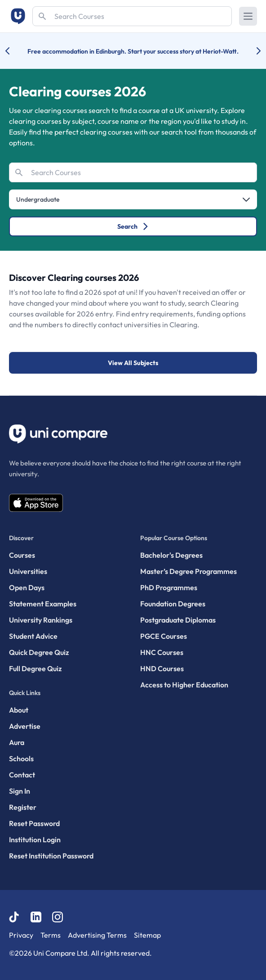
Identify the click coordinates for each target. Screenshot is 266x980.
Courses (22, 555)
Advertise (25, 726)
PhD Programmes (169, 587)
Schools (21, 759)
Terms (51, 935)
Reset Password (34, 823)
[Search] (132, 16)
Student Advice (33, 636)
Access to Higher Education (184, 685)
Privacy (21, 935)
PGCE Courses (164, 636)
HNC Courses (162, 652)
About (19, 710)
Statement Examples (43, 604)
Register (23, 807)
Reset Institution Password (51, 856)
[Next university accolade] (251, 51)
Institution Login (35, 840)
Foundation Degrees (173, 604)
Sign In (20, 791)
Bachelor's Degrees (171, 555)
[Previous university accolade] (15, 51)
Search (133, 226)
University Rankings (41, 620)
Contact (22, 775)
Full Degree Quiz (35, 668)
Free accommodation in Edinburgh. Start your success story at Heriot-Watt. (133, 51)
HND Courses (162, 668)
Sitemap (147, 935)
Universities (28, 571)
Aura (17, 742)
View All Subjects (133, 363)
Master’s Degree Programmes (188, 571)
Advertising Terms (97, 935)
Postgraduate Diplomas (178, 620)
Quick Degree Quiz (39, 652)
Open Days (27, 587)
